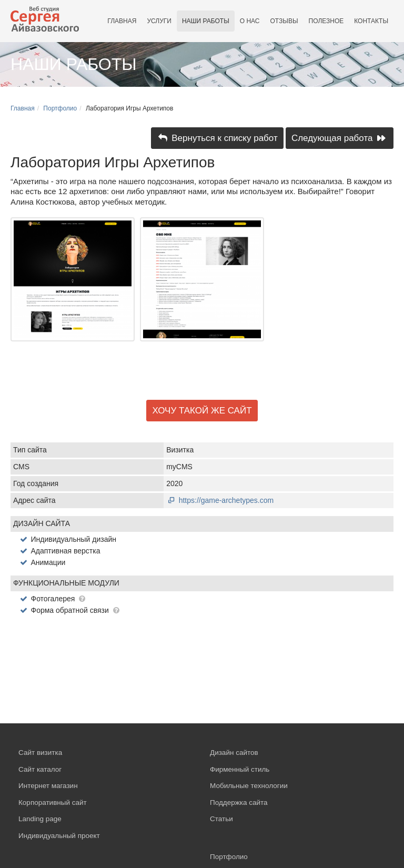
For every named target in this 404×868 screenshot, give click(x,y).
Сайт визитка (40, 753)
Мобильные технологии (249, 786)
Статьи (221, 819)
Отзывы (284, 21)
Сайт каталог (40, 769)
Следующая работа (340, 138)
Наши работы (206, 21)
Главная (122, 21)
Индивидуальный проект (59, 836)
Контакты (371, 21)
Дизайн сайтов (234, 753)
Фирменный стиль (240, 769)
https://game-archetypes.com (220, 500)
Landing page (40, 819)
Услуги (159, 21)
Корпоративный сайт (53, 803)
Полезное (326, 21)
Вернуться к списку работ (217, 138)
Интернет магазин (48, 786)
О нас (250, 21)
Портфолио (60, 108)
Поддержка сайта (239, 803)
